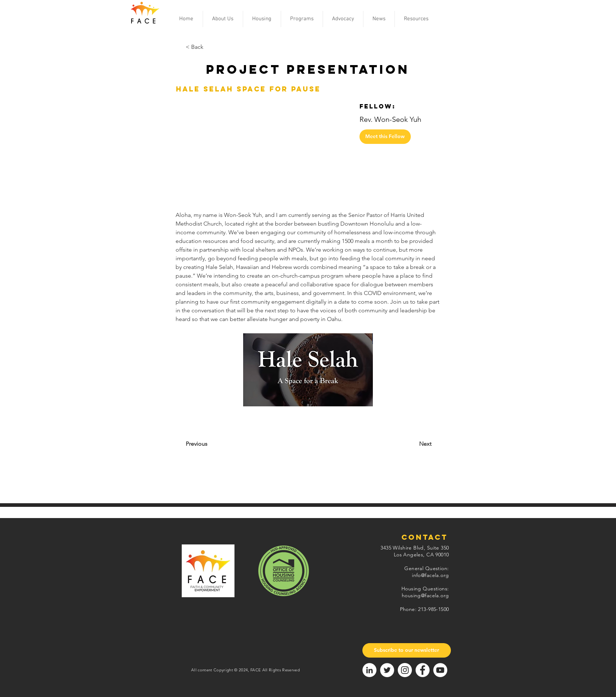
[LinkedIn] (369, 670)
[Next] (407, 444)
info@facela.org (430, 575)
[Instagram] (405, 670)
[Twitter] (387, 670)
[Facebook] (423, 670)
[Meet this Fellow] (385, 137)
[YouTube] (440, 670)
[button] (223, 19)
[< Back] (210, 47)
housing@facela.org (425, 595)
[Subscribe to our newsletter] (407, 650)
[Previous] (215, 444)
